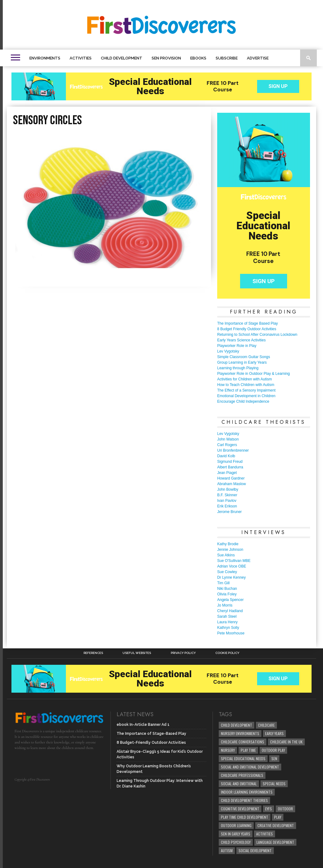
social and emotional (239, 784)
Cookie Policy (227, 653)
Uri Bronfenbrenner (233, 450)
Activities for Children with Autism (245, 379)
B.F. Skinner (227, 495)
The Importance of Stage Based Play (248, 323)
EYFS (269, 809)
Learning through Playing (238, 368)
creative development (276, 825)
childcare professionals (242, 775)
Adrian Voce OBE (232, 566)
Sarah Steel (227, 616)
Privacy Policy (183, 653)
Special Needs (274, 784)
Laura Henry (227, 622)
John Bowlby (228, 489)
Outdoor (285, 809)
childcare (266, 725)
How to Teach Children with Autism (246, 385)
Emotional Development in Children (246, 396)
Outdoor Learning (236, 825)
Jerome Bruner (229, 512)
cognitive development (240, 809)
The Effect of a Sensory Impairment (246, 390)
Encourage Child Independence (243, 401)
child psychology (236, 842)
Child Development (122, 58)
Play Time (248, 750)
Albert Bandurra (230, 467)
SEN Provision (166, 58)
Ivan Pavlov (227, 501)
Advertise (258, 58)
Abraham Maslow (232, 484)
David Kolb (226, 456)
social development (255, 850)
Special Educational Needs (243, 758)
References (93, 653)
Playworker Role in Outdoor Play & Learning (254, 374)
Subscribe (227, 58)
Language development (275, 842)
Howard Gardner (231, 478)
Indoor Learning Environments (247, 792)
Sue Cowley (227, 572)
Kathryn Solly (228, 628)
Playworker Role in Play (237, 346)
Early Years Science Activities (241, 340)
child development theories (244, 800)
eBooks (198, 58)
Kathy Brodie (228, 544)
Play (278, 817)
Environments (45, 58)
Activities (81, 58)
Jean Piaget (227, 473)
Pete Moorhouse (231, 633)
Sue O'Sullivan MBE (234, 561)
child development (237, 725)
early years (274, 733)
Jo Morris (225, 605)
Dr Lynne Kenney (231, 577)
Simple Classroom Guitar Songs (244, 357)
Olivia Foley (227, 594)
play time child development (245, 817)
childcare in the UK (286, 742)
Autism (227, 850)
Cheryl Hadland (230, 611)
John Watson (228, 439)
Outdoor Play (273, 750)
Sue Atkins (226, 555)
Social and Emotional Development (250, 767)
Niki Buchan (227, 589)
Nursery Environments (240, 733)
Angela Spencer (230, 600)
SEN (274, 758)
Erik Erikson (227, 506)
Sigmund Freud (230, 462)
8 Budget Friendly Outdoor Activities (247, 329)
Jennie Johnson (230, 550)
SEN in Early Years (236, 834)
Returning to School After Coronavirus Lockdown (257, 335)
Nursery (228, 750)
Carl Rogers (227, 445)
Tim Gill (223, 583)
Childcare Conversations (243, 742)
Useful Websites (137, 653)
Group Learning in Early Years (242, 362)
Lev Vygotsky (228, 351)
